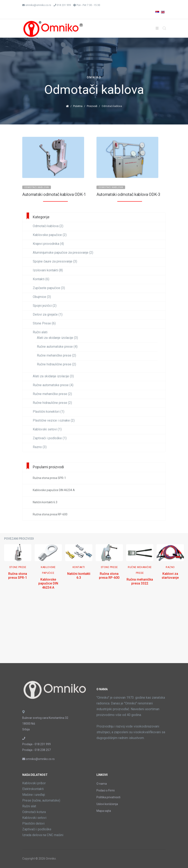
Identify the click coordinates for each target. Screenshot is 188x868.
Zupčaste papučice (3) (49, 288)
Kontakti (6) (41, 279)
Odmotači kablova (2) (48, 226)
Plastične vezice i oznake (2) (54, 421)
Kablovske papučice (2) (50, 235)
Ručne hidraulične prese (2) (56, 364)
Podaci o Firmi (106, 790)
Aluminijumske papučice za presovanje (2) (63, 253)
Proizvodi (92, 106)
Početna (78, 106)
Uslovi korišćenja (107, 804)
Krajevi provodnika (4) (48, 244)
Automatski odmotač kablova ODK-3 (128, 194)
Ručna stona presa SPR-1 (18, 576)
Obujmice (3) (42, 297)
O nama (102, 784)
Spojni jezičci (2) (45, 306)
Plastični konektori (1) (49, 412)
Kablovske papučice (48, 570)
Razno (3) (40, 447)
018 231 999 (64, 5)
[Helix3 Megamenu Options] (157, 28)
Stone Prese (18, 567)
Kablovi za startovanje (170, 576)
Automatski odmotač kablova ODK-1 (54, 194)
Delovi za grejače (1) (48, 315)
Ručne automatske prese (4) (57, 347)
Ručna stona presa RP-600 (109, 576)
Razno (170, 567)
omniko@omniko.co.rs (38, 5)
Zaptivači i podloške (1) (50, 438)
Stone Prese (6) (44, 323)
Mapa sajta (104, 811)
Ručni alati (40, 332)
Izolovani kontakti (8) (48, 270)
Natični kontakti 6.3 (79, 576)
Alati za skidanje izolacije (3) (57, 338)
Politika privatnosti (108, 797)
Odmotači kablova (37, 187)
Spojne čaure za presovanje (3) (55, 261)
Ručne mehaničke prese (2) (56, 356)
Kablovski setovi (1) (47, 429)
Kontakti (79, 567)
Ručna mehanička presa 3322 (140, 581)
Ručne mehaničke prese (140, 570)
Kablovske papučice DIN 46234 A (48, 583)
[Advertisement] (94, 630)
